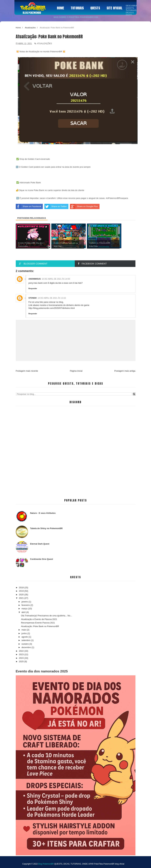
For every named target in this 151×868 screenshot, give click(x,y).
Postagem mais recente (27, 371)
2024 (22, 658)
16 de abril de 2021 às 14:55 (56, 279)
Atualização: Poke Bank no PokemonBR (40, 626)
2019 (22, 591)
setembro (26, 640)
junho (24, 633)
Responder (33, 289)
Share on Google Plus (84, 206)
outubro (25, 644)
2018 (22, 588)
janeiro (25, 602)
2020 (22, 595)
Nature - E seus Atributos (43, 513)
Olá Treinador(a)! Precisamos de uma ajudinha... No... (46, 616)
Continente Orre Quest (42, 559)
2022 (22, 651)
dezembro (26, 647)
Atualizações (44, 44)
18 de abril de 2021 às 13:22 (52, 298)
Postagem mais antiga (125, 371)
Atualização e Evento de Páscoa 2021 (39, 619)
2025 (22, 661)
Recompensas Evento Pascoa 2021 (38, 623)
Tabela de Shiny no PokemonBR (46, 528)
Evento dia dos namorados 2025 (42, 671)
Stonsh (33, 298)
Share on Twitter (56, 206)
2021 (22, 598)
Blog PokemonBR (32, 13)
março (25, 609)
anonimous (35, 279)
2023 (22, 654)
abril (24, 612)
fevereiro (26, 605)
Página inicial (76, 371)
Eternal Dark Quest (40, 544)
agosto (25, 637)
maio (24, 630)
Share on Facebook (28, 206)
